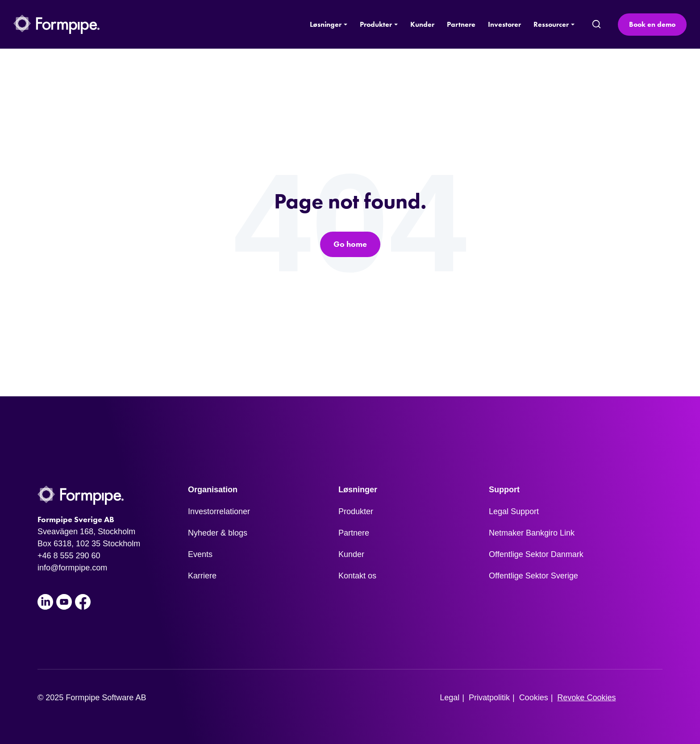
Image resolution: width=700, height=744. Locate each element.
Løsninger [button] (326, 24)
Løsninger (358, 490)
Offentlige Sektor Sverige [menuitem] (533, 576)
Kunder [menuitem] (351, 554)
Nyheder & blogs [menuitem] (218, 533)
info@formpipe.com (72, 568)
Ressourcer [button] (551, 24)
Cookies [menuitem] (534, 698)
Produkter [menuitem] (356, 511)
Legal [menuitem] (450, 698)
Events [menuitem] (200, 554)
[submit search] (596, 25)
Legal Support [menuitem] (514, 511)
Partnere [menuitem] (354, 533)
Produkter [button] (376, 24)
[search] (596, 25)
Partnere (461, 24)
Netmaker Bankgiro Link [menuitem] (532, 533)
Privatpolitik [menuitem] (489, 698)
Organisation (213, 490)
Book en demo (652, 24)
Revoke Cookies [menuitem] (586, 698)
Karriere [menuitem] (202, 576)
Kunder (422, 24)
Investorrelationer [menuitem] (219, 511)
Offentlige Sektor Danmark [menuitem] (536, 554)
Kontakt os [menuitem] (357, 576)
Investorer (504, 24)
